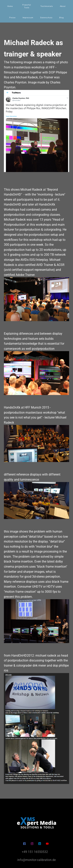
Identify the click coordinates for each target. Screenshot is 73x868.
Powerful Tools (27, 6)
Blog (62, 18)
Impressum (28, 18)
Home (10, 6)
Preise (12, 18)
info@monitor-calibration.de (36, 860)
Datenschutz (46, 18)
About (63, 6)
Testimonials (47, 6)
